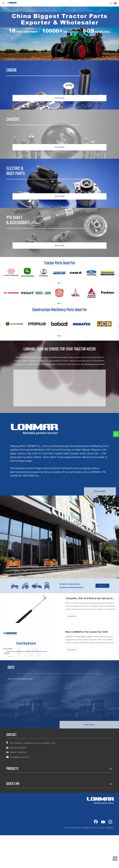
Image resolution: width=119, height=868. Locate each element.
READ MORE (100, 491)
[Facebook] (96, 822)
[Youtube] (103, 822)
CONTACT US (102, 586)
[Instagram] (110, 822)
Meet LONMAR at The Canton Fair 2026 (87, 632)
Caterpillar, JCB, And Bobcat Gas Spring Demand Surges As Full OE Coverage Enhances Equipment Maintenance (91, 598)
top (115, 859)
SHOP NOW (60, 98)
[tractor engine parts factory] (60, 537)
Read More (72, 616)
